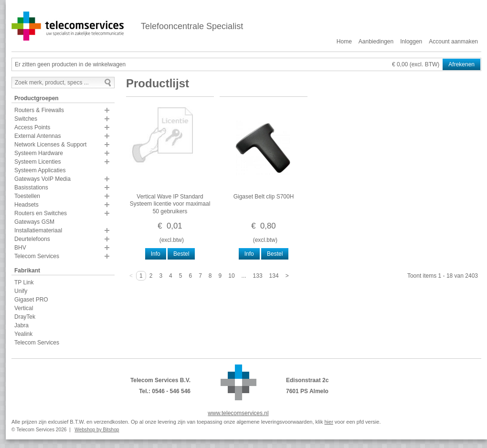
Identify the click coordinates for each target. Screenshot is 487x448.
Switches (26, 119)
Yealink (23, 334)
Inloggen (411, 42)
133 (258, 276)
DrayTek (25, 317)
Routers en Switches (41, 213)
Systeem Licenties (37, 162)
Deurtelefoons (32, 239)
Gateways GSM (34, 222)
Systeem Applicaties (40, 170)
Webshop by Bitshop (97, 430)
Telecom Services (37, 256)
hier (328, 422)
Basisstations (31, 188)
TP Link (24, 282)
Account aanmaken (453, 42)
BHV (20, 248)
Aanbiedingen (376, 42)
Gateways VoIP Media (42, 179)
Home (344, 42)
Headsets (26, 205)
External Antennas (37, 136)
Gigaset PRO (31, 300)
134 (274, 276)
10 (231, 276)
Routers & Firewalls (39, 110)
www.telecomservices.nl (238, 413)
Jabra (21, 325)
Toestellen (27, 196)
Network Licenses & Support (50, 145)
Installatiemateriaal (38, 230)
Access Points (32, 127)
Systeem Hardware (39, 153)
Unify (21, 291)
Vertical (24, 308)
